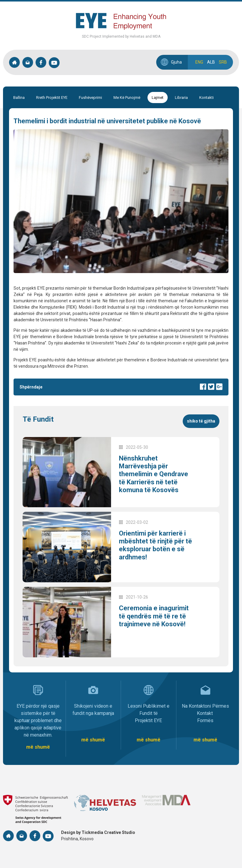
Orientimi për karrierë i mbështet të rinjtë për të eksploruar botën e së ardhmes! (155, 545)
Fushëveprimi (90, 97)
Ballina (19, 97)
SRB (223, 62)
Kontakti (206, 97)
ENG (199, 62)
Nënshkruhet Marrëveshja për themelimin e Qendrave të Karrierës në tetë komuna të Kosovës (154, 474)
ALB (211, 62)
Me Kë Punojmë (127, 97)
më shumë (38, 747)
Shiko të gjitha (201, 421)
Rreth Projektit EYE (52, 97)
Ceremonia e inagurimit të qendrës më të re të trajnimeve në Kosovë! (154, 616)
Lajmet (158, 97)
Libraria (181, 97)
